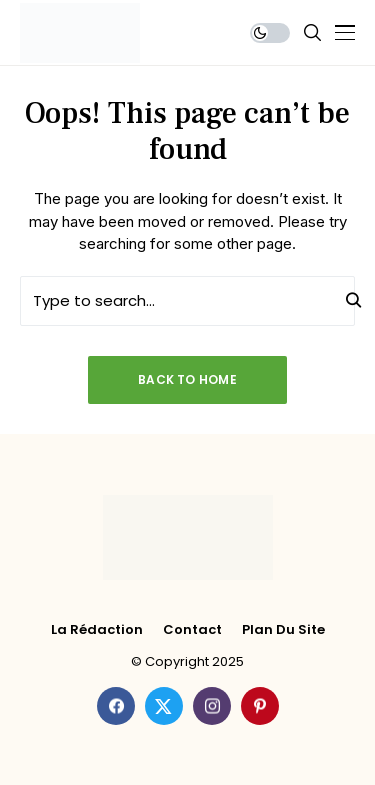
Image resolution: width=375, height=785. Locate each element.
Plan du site (283, 630)
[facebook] (116, 706)
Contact (192, 630)
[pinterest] (260, 706)
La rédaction (97, 630)
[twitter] (164, 706)
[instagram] (212, 706)
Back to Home (187, 379)
